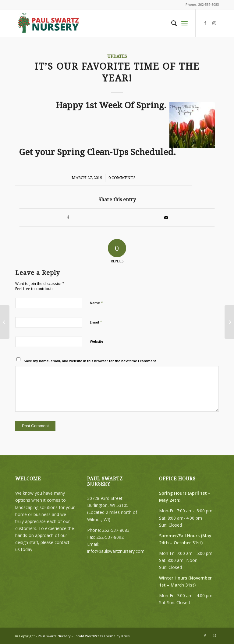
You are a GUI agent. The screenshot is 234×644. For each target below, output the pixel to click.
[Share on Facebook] (68, 217)
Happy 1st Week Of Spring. (135, 124)
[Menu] (184, 23)
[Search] (171, 23)
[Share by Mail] (166, 217)
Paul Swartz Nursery (54, 636)
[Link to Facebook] (205, 23)
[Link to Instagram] (214, 23)
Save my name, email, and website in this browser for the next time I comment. (90, 361)
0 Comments (122, 178)
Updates (117, 56)
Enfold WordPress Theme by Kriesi (102, 636)
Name (96, 303)
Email (96, 322)
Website (97, 341)
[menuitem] (171, 23)
